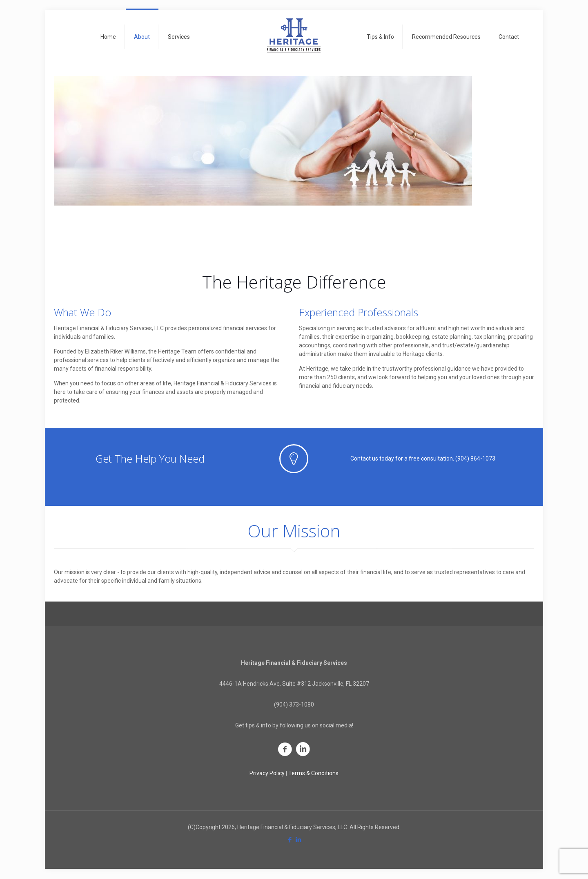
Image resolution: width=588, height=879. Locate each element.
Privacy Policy (267, 773)
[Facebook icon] (290, 840)
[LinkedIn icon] (298, 840)
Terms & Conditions (313, 773)
